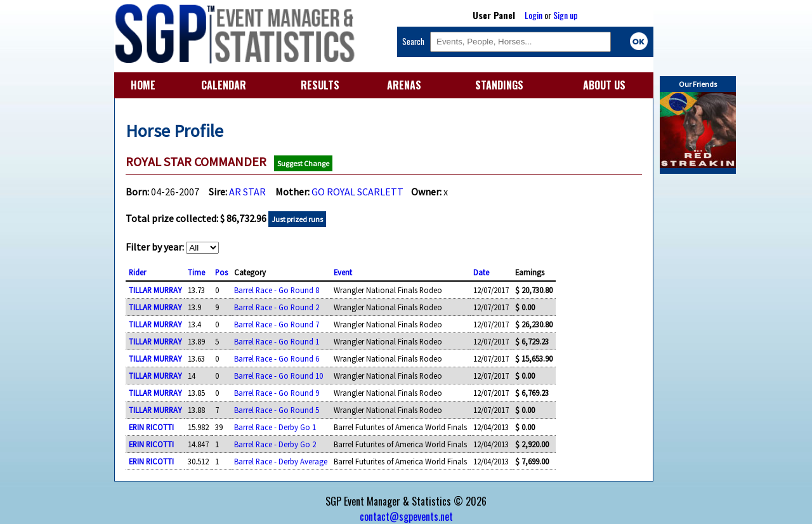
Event (343, 272)
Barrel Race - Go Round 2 (277, 307)
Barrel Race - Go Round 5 (277, 410)
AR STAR (247, 192)
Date (481, 272)
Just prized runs (297, 219)
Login (534, 15)
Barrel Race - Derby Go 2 (275, 444)
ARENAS (404, 85)
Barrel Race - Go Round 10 (278, 376)
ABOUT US (604, 85)
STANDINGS (499, 85)
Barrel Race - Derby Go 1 (275, 427)
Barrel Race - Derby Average (281, 461)
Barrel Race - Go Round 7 (277, 324)
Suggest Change (303, 163)
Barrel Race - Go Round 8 (277, 290)
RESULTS (320, 85)
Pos (221, 272)
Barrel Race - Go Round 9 (277, 393)
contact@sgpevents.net (406, 516)
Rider (137, 272)
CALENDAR (224, 85)
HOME (143, 85)
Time (196, 272)
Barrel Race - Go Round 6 (277, 358)
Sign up (566, 15)
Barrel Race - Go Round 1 (277, 341)
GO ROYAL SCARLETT (357, 192)
